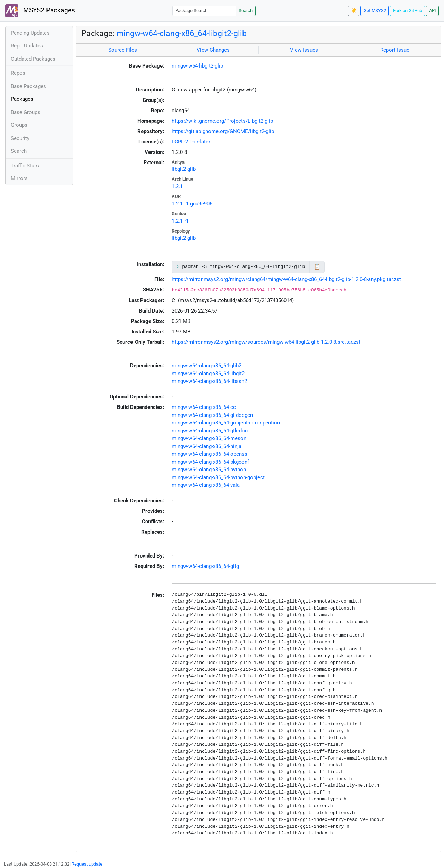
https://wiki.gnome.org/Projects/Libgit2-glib (222, 121)
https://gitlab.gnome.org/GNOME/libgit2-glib (223, 131)
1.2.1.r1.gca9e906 (192, 204)
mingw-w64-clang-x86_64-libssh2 (209, 381)
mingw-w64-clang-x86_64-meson (209, 438)
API (433, 11)
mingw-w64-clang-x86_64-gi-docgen (212, 415)
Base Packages (28, 86)
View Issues (304, 50)
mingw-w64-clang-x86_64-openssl (210, 454)
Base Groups (25, 112)
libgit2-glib (184, 169)
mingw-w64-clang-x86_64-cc (204, 407)
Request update (87, 864)
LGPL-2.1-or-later (191, 142)
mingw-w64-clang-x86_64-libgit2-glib (182, 33)
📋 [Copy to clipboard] (317, 267)
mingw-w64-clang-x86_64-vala (206, 485)
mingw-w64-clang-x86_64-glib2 (207, 366)
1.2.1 (177, 186)
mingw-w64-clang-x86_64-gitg (205, 566)
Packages (22, 99)
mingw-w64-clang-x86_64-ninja (207, 446)
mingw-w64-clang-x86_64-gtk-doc (210, 431)
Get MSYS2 (375, 11)
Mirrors (19, 178)
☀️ (354, 11)
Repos (18, 73)
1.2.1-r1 (180, 221)
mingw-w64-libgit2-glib (197, 66)
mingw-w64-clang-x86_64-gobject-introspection (226, 423)
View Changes (213, 50)
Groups (19, 125)
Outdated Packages (33, 59)
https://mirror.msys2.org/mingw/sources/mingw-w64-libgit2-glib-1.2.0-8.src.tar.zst (266, 342)
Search (246, 11)
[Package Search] (204, 11)
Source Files (123, 50)
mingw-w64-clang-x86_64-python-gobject (218, 477)
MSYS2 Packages (40, 11)
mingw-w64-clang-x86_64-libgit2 (208, 374)
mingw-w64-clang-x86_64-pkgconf (210, 462)
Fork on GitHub (408, 11)
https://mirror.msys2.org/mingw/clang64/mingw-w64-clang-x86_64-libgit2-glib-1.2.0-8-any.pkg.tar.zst (286, 279)
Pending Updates (30, 33)
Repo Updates (27, 46)
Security (20, 138)
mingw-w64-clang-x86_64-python (209, 470)
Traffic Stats (25, 166)
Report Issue (395, 50)
